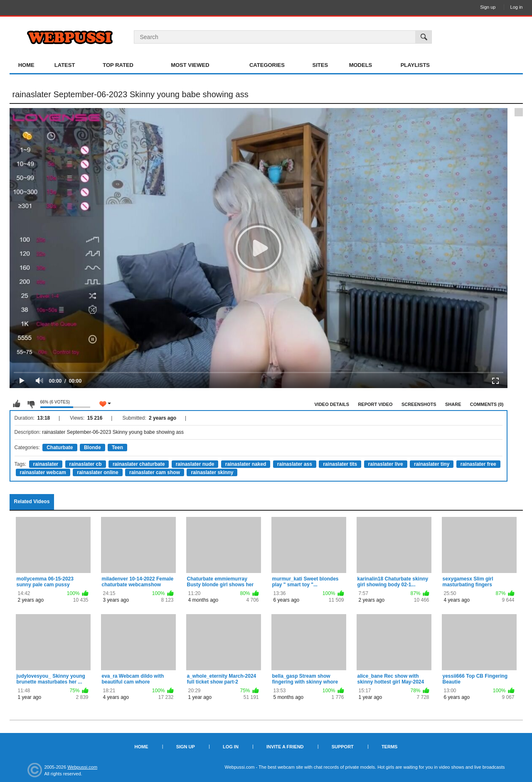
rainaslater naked (246, 464)
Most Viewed (190, 65)
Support (343, 747)
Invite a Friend (285, 747)
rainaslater (46, 464)
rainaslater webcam (43, 472)
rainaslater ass (295, 464)
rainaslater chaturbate (139, 464)
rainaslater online (97, 472)
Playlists (415, 65)
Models (361, 65)
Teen (117, 448)
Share (453, 404)
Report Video (375, 404)
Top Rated (118, 65)
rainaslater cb (86, 464)
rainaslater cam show (155, 472)
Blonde (92, 448)
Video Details (332, 404)
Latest (65, 65)
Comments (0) (487, 404)
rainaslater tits (340, 464)
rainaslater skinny (212, 472)
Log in (517, 7)
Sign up (488, 7)
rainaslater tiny (432, 464)
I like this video (17, 404)
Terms (390, 747)
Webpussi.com (82, 767)
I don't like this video (31, 404)
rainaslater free (478, 464)
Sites (320, 65)
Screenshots (419, 404)
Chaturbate (60, 448)
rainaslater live (386, 464)
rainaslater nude (195, 464)
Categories (267, 65)
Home (26, 65)
